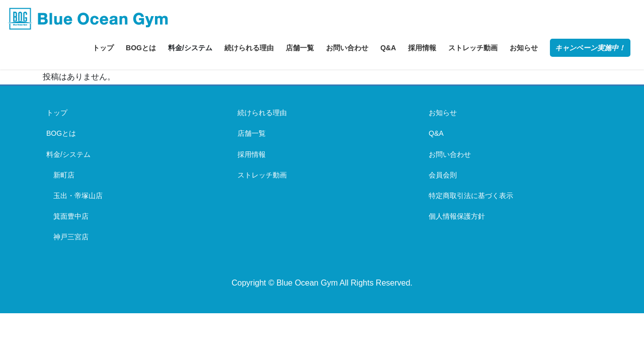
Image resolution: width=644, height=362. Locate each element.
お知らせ (443, 113)
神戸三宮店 (71, 237)
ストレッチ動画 (262, 175)
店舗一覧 (252, 133)
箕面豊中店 (71, 216)
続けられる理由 (262, 113)
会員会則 (443, 175)
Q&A (436, 133)
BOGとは (61, 133)
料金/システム (68, 154)
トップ (57, 113)
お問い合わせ (450, 154)
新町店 (64, 175)
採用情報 (252, 154)
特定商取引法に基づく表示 (471, 196)
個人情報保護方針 (457, 216)
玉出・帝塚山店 (78, 196)
